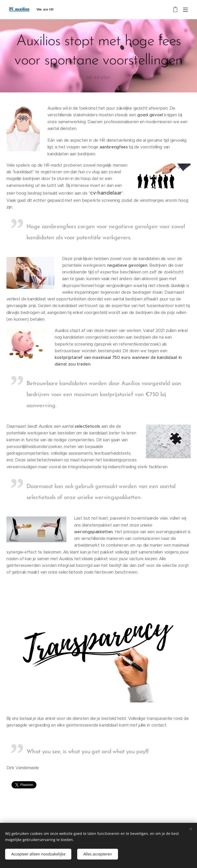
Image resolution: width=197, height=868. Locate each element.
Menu (185, 10)
